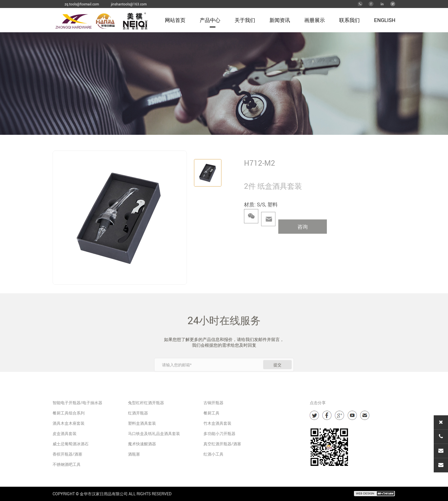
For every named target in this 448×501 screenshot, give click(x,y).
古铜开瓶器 (213, 403)
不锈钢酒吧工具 (67, 464)
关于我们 (245, 20)
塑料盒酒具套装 (142, 423)
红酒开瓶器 (138, 413)
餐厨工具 (211, 413)
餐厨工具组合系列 (69, 413)
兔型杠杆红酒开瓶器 (146, 403)
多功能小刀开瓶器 (219, 433)
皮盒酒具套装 (65, 433)
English (385, 20)
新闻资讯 (280, 20)
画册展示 (315, 20)
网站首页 (175, 20)
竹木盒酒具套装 (217, 423)
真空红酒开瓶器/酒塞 (222, 444)
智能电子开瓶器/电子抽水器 (77, 403)
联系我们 (349, 20)
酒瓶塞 (134, 454)
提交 (277, 375)
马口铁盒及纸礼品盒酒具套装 (154, 433)
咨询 (303, 236)
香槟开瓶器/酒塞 (67, 454)
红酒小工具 (213, 454)
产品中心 (210, 20)
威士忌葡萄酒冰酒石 (71, 444)
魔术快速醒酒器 (142, 444)
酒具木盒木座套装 (69, 423)
